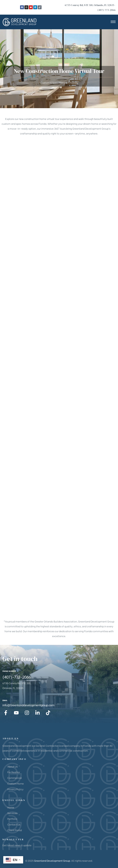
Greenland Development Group (52, 861)
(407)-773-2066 (107, 10)
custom (6, 124)
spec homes (23, 124)
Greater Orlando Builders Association (56, 621)
